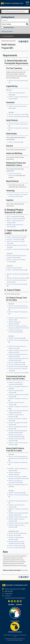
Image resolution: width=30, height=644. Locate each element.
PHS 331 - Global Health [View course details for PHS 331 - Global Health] (15, 142)
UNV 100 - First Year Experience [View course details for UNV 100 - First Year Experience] (17, 81)
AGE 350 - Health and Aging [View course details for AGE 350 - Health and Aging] (16, 338)
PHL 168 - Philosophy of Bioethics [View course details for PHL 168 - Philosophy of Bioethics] (18, 116)
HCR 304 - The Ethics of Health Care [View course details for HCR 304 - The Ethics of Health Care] (17, 249)
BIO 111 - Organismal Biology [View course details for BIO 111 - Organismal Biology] (15, 216)
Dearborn (19, 605)
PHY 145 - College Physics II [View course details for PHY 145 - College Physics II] (16, 364)
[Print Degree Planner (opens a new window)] (19, 41)
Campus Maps (9, 593)
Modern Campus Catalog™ (17, 640)
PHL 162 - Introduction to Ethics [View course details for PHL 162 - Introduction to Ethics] (17, 114)
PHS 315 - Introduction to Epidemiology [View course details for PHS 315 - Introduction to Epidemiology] (18, 274)
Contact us (8, 596)
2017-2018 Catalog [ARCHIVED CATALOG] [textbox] (13, 11)
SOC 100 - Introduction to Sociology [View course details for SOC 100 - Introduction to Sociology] (18, 128)
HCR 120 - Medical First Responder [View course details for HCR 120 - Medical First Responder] (18, 312)
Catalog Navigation (8, 36)
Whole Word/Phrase (9, 27)
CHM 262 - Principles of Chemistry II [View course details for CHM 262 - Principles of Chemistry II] (18, 406)
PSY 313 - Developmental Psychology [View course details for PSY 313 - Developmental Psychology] (17, 284)
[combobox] (15, 11)
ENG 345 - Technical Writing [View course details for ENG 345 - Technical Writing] (15, 239)
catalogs (8, 639)
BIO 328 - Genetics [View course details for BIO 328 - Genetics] (14, 535)
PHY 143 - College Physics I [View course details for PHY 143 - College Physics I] (16, 362)
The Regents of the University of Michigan (15, 635)
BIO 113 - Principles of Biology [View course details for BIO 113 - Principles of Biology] (15, 218)
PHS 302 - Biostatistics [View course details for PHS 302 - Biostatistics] (13, 268)
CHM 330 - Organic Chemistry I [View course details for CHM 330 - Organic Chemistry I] (17, 517)
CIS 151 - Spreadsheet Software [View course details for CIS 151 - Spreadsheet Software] (16, 237)
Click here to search (7, 31)
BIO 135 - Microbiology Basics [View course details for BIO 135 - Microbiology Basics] (17, 533)
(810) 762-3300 (9, 591)
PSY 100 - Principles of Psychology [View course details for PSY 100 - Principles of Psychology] (18, 124)
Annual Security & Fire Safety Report (15, 598)
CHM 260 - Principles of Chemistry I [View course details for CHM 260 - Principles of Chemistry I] (18, 398)
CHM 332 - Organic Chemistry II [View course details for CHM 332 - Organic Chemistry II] (17, 523)
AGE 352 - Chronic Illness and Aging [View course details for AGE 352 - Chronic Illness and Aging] (18, 340)
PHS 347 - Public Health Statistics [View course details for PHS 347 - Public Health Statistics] (16, 270)
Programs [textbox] (5, 20)
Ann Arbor (11, 605)
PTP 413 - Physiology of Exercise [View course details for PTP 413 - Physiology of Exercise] (17, 373)
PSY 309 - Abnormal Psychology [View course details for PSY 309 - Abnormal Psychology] (17, 366)
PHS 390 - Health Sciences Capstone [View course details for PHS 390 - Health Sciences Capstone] (17, 278)
